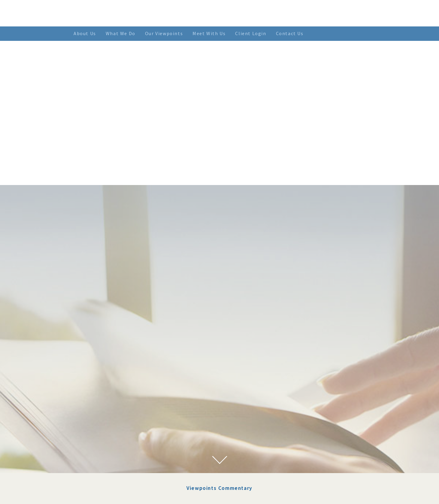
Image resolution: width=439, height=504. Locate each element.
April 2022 (111, 414)
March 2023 (112, 377)
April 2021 (111, 479)
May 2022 (110, 406)
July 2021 (110, 465)
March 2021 (112, 487)
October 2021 (114, 450)
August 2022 (113, 392)
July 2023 (110, 370)
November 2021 (117, 443)
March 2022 (112, 421)
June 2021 (110, 472)
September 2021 (117, 457)
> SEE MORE (250, 423)
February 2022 (115, 428)
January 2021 (114, 494)
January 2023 (114, 384)
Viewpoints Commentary (219, 304)
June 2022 (110, 399)
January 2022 (114, 436)
